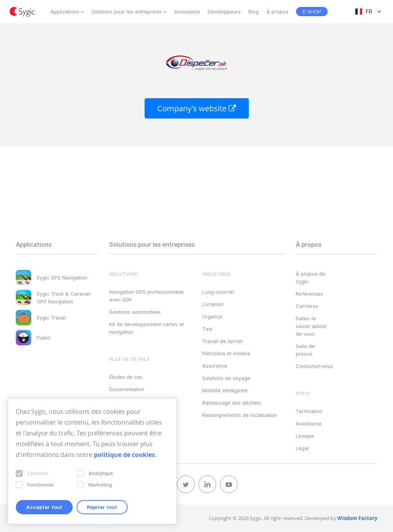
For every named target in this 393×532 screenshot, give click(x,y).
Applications (65, 12)
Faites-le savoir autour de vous (311, 326)
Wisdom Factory (357, 518)
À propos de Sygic (311, 278)
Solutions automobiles (135, 312)
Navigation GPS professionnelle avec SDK (147, 296)
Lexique (305, 436)
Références (309, 294)
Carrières (307, 306)
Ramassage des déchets (232, 403)
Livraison (213, 304)
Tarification (309, 411)
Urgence (212, 316)
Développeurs (224, 12)
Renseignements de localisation (240, 415)
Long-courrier (218, 292)
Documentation (127, 389)
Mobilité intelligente (225, 390)
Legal (302, 448)
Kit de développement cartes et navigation (147, 328)
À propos (277, 12)
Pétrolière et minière (226, 353)
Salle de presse (305, 350)
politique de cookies (124, 455)
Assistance (187, 12)
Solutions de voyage (226, 378)
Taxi (207, 329)
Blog (254, 12)
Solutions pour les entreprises (127, 12)
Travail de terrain (223, 341)
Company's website (197, 108)
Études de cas (126, 377)
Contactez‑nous (314, 366)
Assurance (215, 366)
